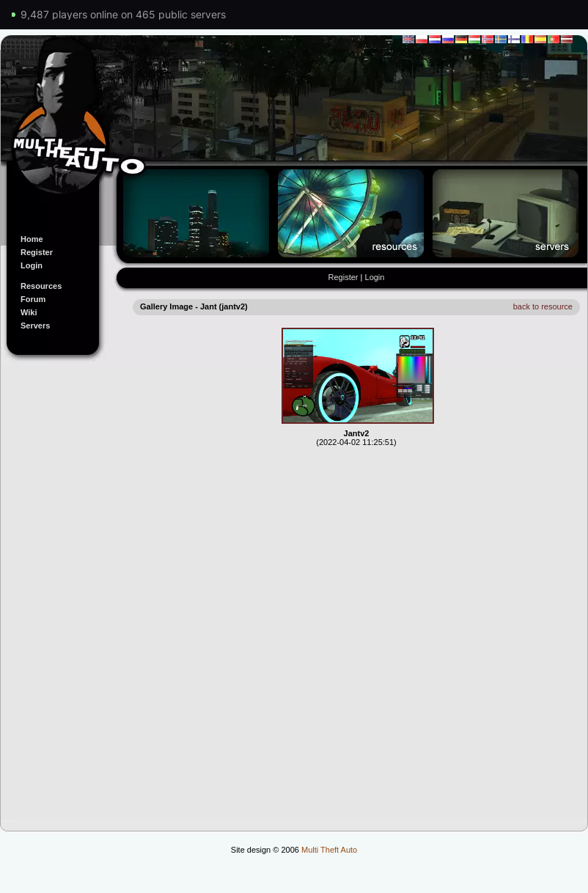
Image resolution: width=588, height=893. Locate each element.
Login (32, 265)
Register (37, 252)
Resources (41, 286)
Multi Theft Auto (329, 850)
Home (32, 239)
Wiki (29, 312)
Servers (35, 326)
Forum (33, 299)
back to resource (543, 306)
